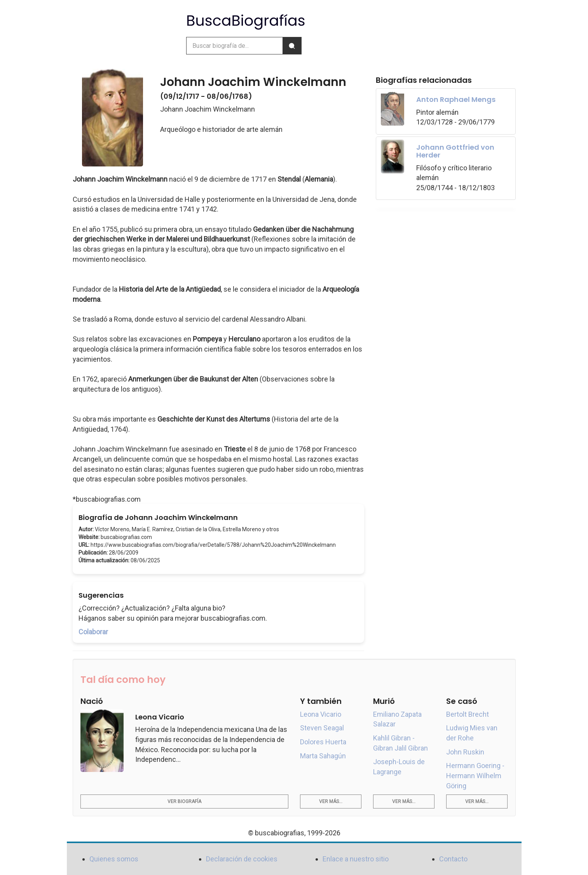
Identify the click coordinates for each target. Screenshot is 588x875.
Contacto (453, 859)
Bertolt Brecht (468, 714)
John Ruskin (465, 752)
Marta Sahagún (323, 756)
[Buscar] (292, 46)
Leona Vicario (321, 714)
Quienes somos (114, 859)
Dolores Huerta (323, 742)
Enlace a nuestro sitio (356, 859)
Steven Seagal (322, 728)
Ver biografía (184, 801)
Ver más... (331, 801)
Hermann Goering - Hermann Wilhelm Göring (475, 775)
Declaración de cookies (242, 859)
